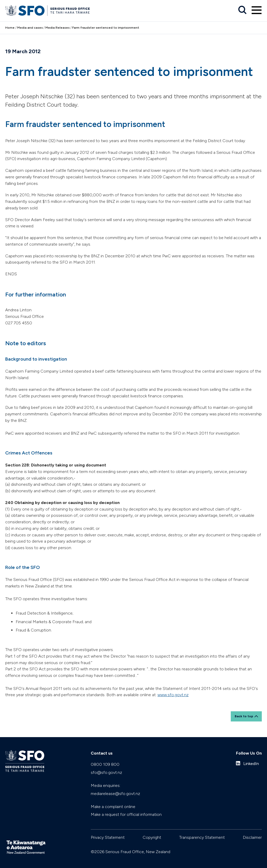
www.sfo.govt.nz (173, 695)
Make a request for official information (126, 814)
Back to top (244, 716)
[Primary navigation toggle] (257, 10)
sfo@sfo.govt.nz (106, 772)
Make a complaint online (113, 807)
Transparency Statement (202, 837)
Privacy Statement (108, 837)
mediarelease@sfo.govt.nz (115, 794)
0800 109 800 (105, 764)
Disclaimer (252, 837)
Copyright (152, 837)
